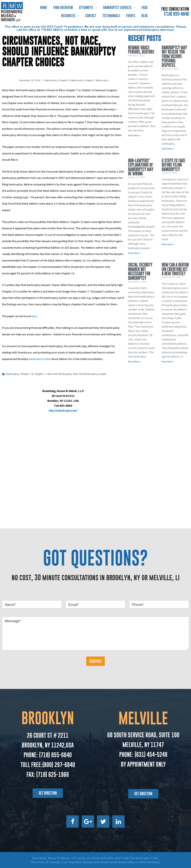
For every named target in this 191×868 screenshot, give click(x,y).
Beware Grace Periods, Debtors (141, 50)
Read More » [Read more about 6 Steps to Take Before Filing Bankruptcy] (168, 245)
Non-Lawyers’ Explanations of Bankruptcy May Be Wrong (141, 167)
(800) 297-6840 (59, 764)
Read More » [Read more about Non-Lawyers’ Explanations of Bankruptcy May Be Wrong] (134, 253)
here (34, 316)
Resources (70, 16)
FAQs (145, 8)
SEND (95, 661)
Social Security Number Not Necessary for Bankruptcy (140, 272)
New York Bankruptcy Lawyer (95, 374)
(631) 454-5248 (150, 754)
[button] (48, 793)
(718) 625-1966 (52, 774)
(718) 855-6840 (176, 14)
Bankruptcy (51, 80)
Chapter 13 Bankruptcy (71, 80)
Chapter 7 (42, 374)
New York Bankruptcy (63, 374)
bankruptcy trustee (41, 359)
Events (131, 16)
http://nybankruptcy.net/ (63, 410)
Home (44, 8)
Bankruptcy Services (119, 7)
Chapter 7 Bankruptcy (97, 80)
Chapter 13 (28, 374)
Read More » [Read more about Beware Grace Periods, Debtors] (134, 136)
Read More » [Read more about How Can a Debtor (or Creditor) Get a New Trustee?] (168, 362)
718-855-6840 (50, 30)
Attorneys (88, 7)
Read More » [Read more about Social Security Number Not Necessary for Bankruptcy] (134, 362)
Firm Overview (63, 8)
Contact (91, 16)
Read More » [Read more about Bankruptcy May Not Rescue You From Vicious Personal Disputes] (168, 149)
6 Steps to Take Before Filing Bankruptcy (173, 165)
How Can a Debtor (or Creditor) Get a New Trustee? (175, 269)
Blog (145, 16)
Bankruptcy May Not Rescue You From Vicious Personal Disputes (174, 56)
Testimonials (111, 16)
